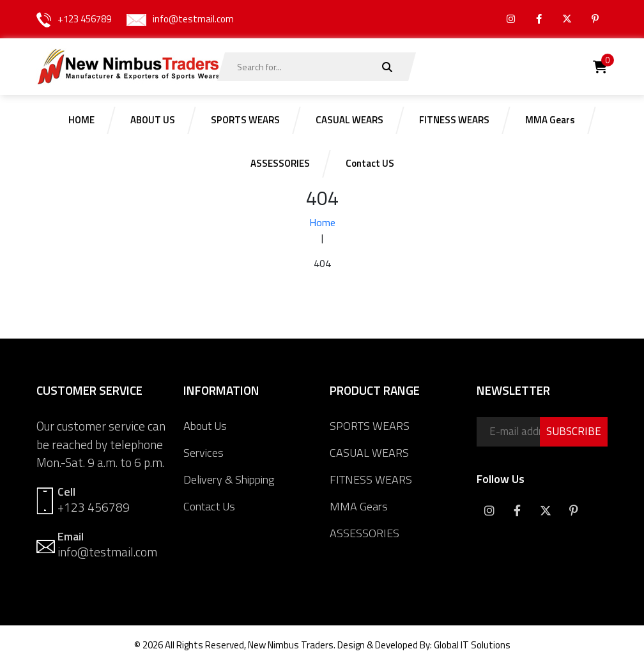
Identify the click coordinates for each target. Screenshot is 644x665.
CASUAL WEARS (369, 453)
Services (203, 453)
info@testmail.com (193, 19)
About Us (205, 426)
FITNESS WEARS (371, 479)
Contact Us (209, 506)
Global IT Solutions (472, 645)
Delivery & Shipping (229, 479)
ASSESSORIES (364, 533)
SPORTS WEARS (370, 426)
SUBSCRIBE (574, 431)
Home (322, 222)
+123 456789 (84, 19)
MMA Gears (359, 506)
